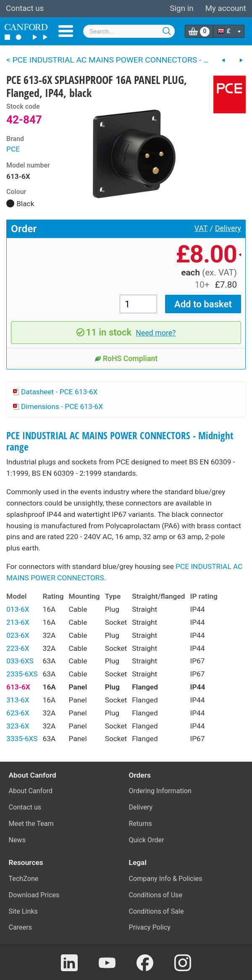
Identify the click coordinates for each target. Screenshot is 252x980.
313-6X (18, 700)
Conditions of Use (156, 895)
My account (226, 8)
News (17, 840)
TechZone (24, 879)
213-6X (18, 622)
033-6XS (20, 661)
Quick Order (147, 840)
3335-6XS (22, 739)
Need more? (156, 333)
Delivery (228, 228)
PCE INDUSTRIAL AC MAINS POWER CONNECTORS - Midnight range (120, 441)
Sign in (181, 8)
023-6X (18, 635)
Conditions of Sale (156, 911)
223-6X (18, 648)
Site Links (23, 911)
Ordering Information (160, 791)
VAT (201, 228)
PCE (13, 149)
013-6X (18, 609)
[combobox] (129, 31)
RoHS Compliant (126, 359)
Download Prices (34, 895)
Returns (140, 824)
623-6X (18, 713)
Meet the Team (31, 824)
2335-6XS (22, 674)
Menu (66, 31)
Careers (21, 927)
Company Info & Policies (166, 879)
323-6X (18, 726)
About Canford (31, 791)
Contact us (25, 8)
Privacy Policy (150, 927)
